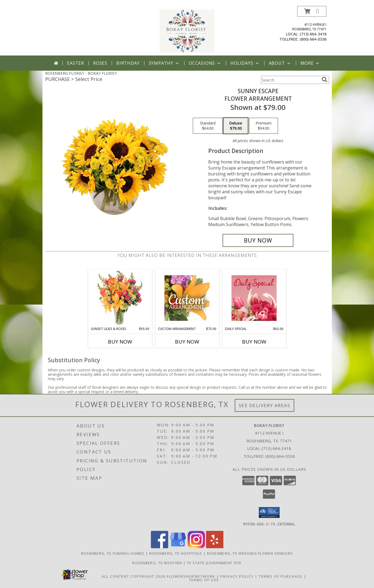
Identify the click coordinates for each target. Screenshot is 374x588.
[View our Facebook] (160, 546)
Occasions (205, 63)
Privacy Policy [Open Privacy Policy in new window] (237, 576)
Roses (100, 63)
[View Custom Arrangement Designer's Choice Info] (187, 298)
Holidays (245, 63)
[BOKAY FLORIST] (187, 31)
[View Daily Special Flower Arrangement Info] (254, 298)
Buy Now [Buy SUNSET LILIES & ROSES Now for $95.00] (120, 342)
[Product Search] (290, 80)
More (310, 63)
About (280, 63)
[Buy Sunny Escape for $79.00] (258, 240)
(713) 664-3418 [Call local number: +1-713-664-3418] (313, 34)
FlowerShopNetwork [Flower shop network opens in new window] (191, 576)
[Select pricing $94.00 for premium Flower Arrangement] (264, 126)
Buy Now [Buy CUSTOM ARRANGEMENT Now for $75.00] (187, 342)
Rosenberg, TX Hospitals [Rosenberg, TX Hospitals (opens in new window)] (176, 553)
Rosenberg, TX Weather (157, 563)
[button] (312, 11)
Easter (76, 63)
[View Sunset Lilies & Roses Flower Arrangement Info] (120, 298)
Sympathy (164, 63)
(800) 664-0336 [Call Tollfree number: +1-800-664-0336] (280, 456)
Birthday (128, 63)
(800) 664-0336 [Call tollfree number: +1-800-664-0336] (313, 39)
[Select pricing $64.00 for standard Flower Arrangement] (208, 126)
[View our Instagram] (196, 546)
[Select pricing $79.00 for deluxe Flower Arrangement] (236, 126)
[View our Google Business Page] (178, 546)
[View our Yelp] (215, 546)
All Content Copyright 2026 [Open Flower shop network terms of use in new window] (134, 576)
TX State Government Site (214, 563)
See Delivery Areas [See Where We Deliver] (265, 405)
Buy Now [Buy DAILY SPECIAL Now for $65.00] (254, 342)
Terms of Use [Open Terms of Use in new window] (204, 580)
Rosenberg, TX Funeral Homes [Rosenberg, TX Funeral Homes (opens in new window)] (113, 553)
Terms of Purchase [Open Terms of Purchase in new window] (281, 576)
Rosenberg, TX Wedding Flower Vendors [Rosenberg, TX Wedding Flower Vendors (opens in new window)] (250, 553)
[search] (325, 80)
